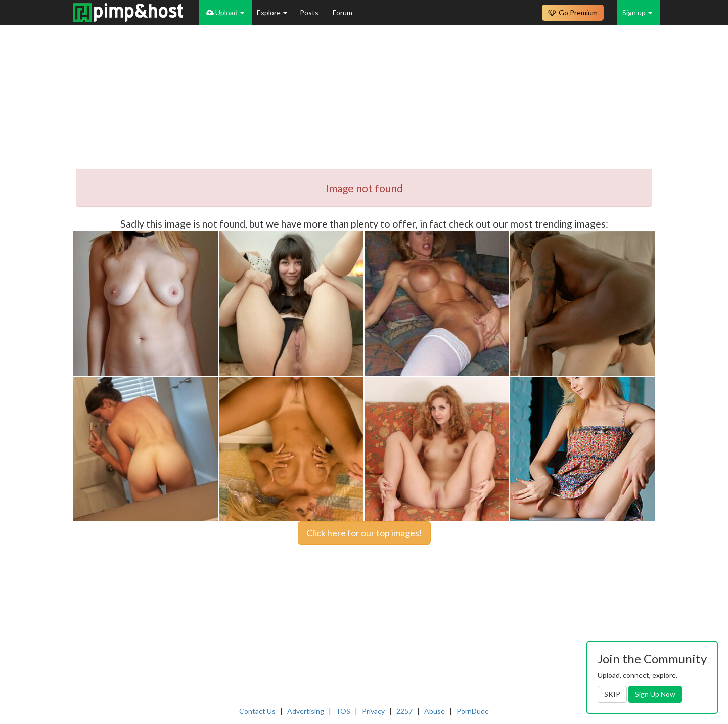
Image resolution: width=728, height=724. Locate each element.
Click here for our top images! (364, 533)
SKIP (612, 694)
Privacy (373, 711)
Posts (310, 12)
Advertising (306, 711)
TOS (343, 711)
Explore (272, 12)
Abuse (435, 711)
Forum (343, 12)
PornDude (473, 711)
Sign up (637, 12)
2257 (404, 711)
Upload (225, 12)
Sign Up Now (655, 694)
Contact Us (257, 711)
